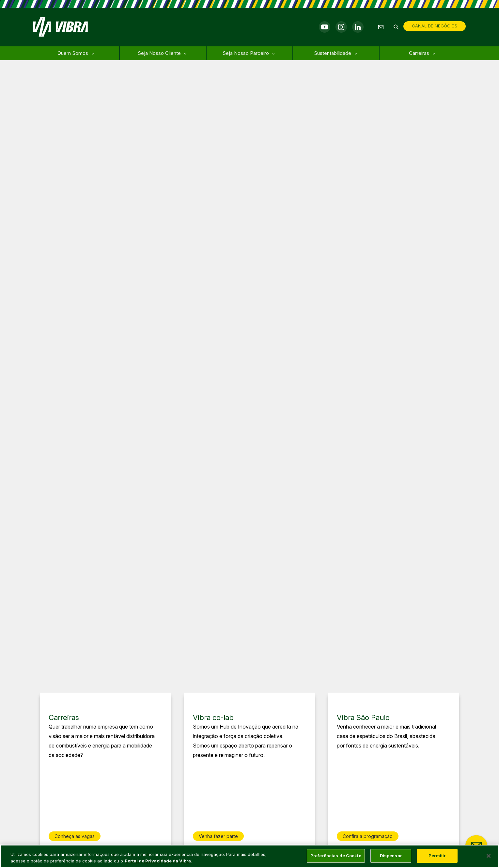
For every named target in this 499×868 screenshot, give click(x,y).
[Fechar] (489, 856)
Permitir (437, 856)
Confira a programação (368, 836)
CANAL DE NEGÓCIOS (435, 26)
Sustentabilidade (333, 53)
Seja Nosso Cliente (159, 53)
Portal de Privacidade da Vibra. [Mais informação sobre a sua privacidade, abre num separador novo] (158, 861)
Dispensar (391, 856)
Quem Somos (73, 53)
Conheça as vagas (75, 836)
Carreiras (419, 53)
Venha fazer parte (218, 836)
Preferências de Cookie (336, 856)
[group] (105, 771)
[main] (249, 856)
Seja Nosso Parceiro (246, 53)
